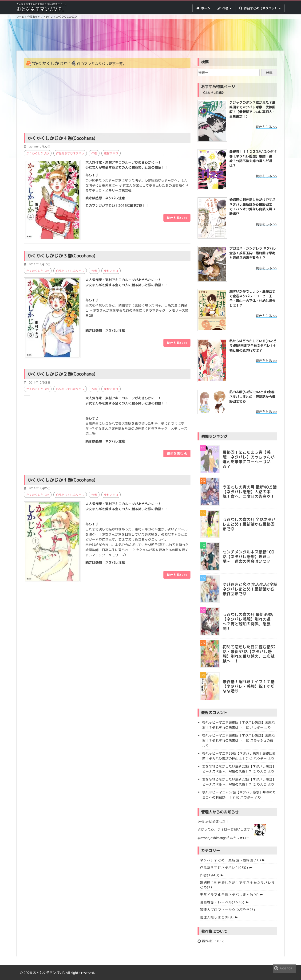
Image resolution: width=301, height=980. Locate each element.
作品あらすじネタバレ (70, 153)
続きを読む (177, 218)
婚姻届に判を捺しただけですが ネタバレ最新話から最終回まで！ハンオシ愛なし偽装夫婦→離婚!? (252, 207)
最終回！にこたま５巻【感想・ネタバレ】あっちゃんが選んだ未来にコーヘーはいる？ (248, 460)
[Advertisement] (150, 35)
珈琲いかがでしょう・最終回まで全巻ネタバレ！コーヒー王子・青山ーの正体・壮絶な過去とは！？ (252, 298)
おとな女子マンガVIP (48, 973)
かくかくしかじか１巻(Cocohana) (61, 479)
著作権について (211, 941)
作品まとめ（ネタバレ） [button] (260, 8)
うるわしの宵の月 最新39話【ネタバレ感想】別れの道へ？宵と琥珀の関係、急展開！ (248, 622)
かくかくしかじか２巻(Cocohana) (61, 374)
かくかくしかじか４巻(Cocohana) (61, 138)
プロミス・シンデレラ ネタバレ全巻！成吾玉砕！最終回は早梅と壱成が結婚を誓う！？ (253, 253)
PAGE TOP (283, 968)
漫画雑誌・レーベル (222, 902)
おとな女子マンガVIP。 (41, 9)
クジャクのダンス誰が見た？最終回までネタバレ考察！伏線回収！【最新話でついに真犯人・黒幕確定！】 (252, 109)
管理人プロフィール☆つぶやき (228, 910)
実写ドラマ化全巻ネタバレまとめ (229, 895)
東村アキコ (111, 153)
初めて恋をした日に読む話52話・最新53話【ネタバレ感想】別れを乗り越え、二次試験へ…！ (249, 654)
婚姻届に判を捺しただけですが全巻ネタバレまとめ (237, 885)
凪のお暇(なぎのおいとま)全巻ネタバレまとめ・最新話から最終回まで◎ (252, 397)
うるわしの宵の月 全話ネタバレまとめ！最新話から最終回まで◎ (249, 524)
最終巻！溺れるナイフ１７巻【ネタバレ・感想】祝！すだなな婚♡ (248, 686)
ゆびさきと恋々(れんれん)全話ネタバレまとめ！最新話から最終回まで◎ (250, 589)
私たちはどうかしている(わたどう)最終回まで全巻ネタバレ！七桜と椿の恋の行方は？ (253, 346)
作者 (94, 153)
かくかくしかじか (38, 153)
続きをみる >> (266, 127)
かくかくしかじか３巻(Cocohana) (61, 255)
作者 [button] (225, 8)
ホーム (203, 8)
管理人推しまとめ (217, 917)
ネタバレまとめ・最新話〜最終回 (231, 860)
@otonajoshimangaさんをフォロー (224, 838)
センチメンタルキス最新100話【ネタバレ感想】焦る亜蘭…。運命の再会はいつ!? (248, 557)
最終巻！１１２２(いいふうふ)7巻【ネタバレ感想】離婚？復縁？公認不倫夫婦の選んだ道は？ (253, 159)
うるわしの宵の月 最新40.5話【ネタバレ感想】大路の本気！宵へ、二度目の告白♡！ (250, 492)
